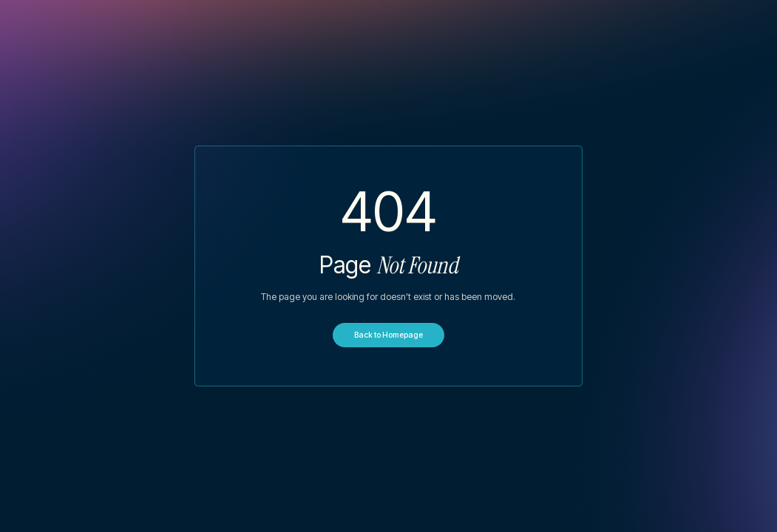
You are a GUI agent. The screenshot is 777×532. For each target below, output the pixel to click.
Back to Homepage (388, 335)
